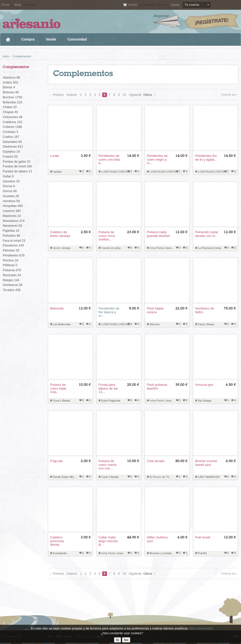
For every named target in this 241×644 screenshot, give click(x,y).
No (126, 640)
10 (124, 95)
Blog (18, 5)
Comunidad (77, 39)
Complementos (22, 56)
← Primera (56, 95)
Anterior (72, 95)
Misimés (155, 324)
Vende (51, 39)
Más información (201, 628)
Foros (6, 5)
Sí (118, 640)
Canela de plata (111, 248)
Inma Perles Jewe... (162, 248)
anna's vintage (62, 248)
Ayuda (175, 5)
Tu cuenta (192, 5)
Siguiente (135, 95)
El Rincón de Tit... (160, 477)
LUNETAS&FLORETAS (116, 172)
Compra (28, 39)
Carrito (133, 5)
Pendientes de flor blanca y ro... (109, 312)
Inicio (8, 40)
